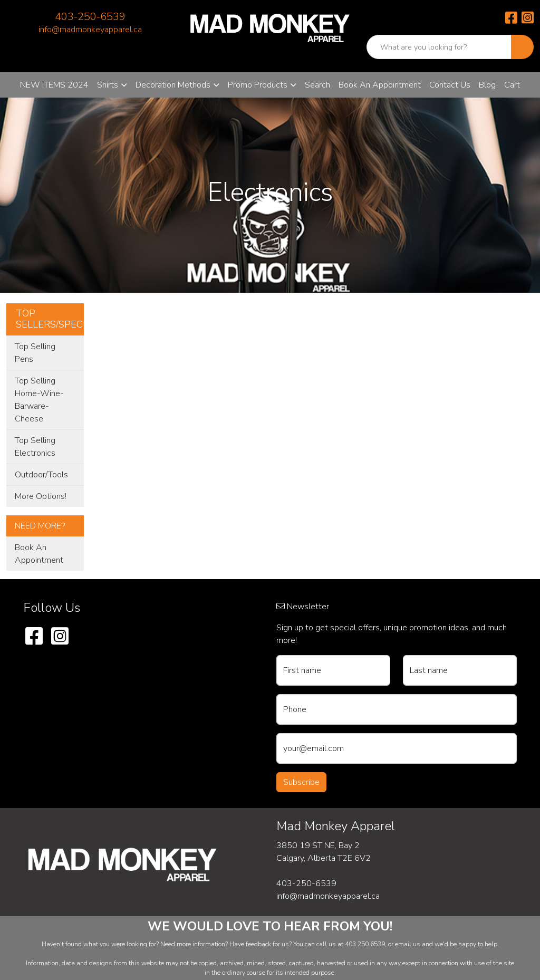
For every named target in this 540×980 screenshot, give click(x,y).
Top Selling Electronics (35, 447)
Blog (487, 85)
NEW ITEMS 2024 (54, 85)
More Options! (41, 496)
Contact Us (450, 85)
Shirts (108, 85)
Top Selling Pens (35, 353)
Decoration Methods (173, 85)
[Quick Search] (439, 47)
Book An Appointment (380, 85)
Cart (512, 85)
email (404, 944)
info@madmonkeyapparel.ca (90, 30)
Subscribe (301, 782)
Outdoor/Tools (41, 475)
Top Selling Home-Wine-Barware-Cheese (39, 400)
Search (317, 85)
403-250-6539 (90, 17)
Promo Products (258, 85)
